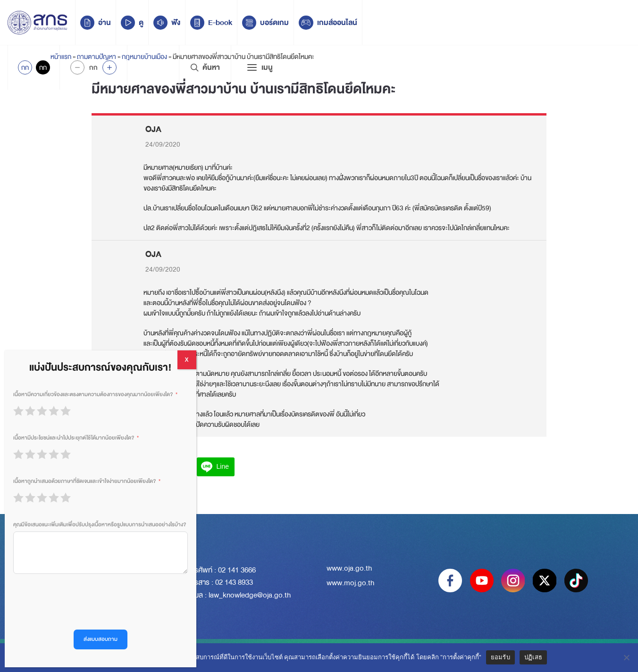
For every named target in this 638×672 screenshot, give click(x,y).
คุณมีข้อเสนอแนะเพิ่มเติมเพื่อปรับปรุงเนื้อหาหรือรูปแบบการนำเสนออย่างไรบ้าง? (100, 525)
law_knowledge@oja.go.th (250, 595)
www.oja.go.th (349, 568)
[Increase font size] (109, 67)
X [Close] (187, 360)
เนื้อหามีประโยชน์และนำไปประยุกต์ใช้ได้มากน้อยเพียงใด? (74, 438)
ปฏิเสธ (533, 657)
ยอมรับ (500, 657)
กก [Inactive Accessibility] (43, 67)
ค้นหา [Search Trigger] (205, 67)
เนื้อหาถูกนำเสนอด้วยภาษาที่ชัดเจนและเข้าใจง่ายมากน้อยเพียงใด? (84, 481)
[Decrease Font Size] (77, 67)
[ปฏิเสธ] (626, 657)
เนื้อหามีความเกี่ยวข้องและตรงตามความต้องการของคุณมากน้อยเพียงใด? (93, 394)
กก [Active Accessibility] (25, 67)
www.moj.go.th (350, 583)
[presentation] (85, 602)
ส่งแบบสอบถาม (101, 639)
